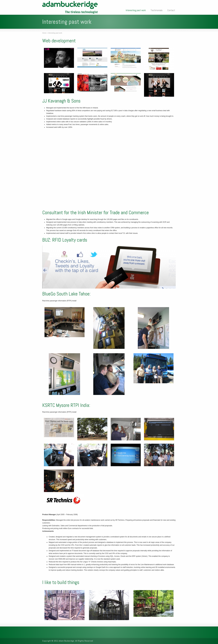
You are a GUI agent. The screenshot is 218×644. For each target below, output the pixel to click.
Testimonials (157, 10)
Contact (171, 10)
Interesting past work (136, 10)
